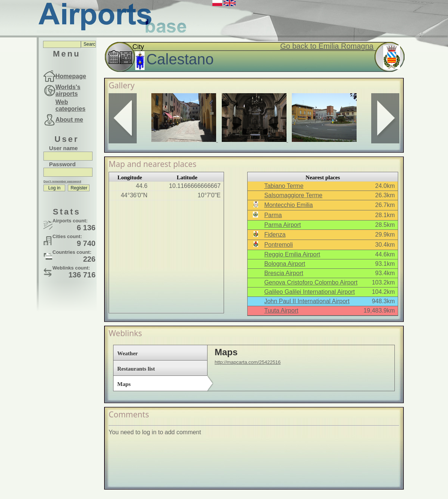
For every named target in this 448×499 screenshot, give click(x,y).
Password (62, 164)
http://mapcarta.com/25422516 (248, 362)
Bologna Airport (284, 264)
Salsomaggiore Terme (293, 195)
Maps (124, 384)
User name (63, 148)
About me (69, 120)
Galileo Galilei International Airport (309, 292)
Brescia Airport (284, 273)
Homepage (71, 76)
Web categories (70, 105)
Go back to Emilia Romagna (327, 46)
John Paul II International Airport (307, 301)
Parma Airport (282, 225)
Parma (273, 215)
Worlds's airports (68, 90)
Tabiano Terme (284, 186)
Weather (128, 353)
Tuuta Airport (281, 311)
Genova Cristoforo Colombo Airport (311, 282)
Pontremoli (278, 245)
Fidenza (275, 235)
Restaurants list (136, 369)
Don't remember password (62, 181)
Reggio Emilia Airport (292, 254)
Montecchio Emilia (288, 205)
